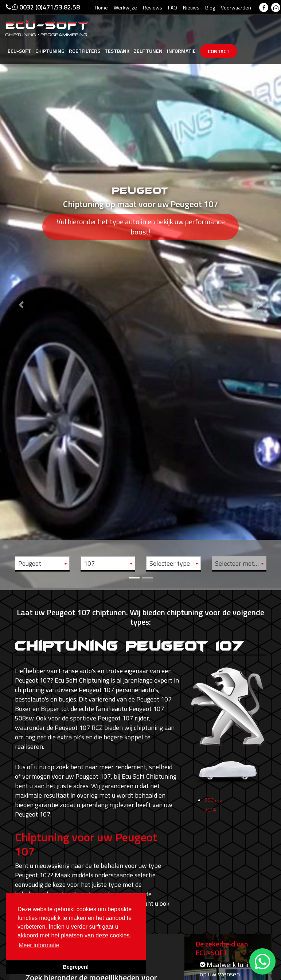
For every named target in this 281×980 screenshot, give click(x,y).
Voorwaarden (236, 7)
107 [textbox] (89, 563)
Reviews (153, 7)
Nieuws (191, 7)
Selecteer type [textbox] (170, 563)
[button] (21, 294)
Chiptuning (50, 51)
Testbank (117, 51)
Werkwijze (125, 7)
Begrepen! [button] (76, 967)
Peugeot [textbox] (30, 563)
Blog (210, 7)
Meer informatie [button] (39, 945)
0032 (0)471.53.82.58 (43, 7)
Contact (219, 51)
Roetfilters (85, 51)
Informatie (181, 51)
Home (101, 7)
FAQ (173, 7)
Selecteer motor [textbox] (237, 563)
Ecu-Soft (19, 51)
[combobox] (42, 563)
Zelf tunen (148, 51)
